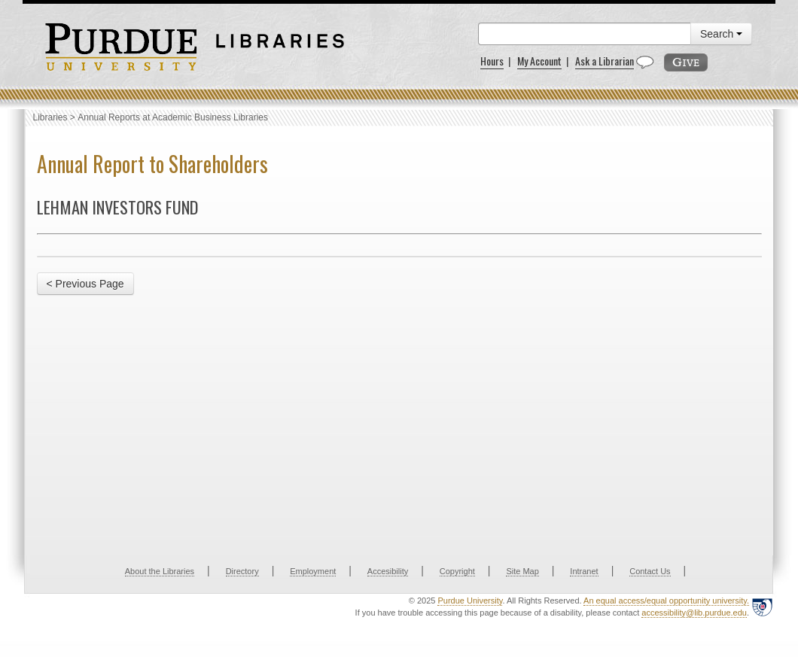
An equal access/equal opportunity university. (666, 601)
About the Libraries (160, 571)
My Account (539, 61)
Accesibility (388, 571)
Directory (242, 571)
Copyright (457, 571)
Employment (313, 571)
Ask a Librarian (605, 61)
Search (721, 34)
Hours (492, 61)
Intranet (584, 571)
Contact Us (650, 571)
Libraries (50, 117)
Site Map (522, 571)
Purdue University (470, 601)
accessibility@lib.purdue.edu (694, 613)
